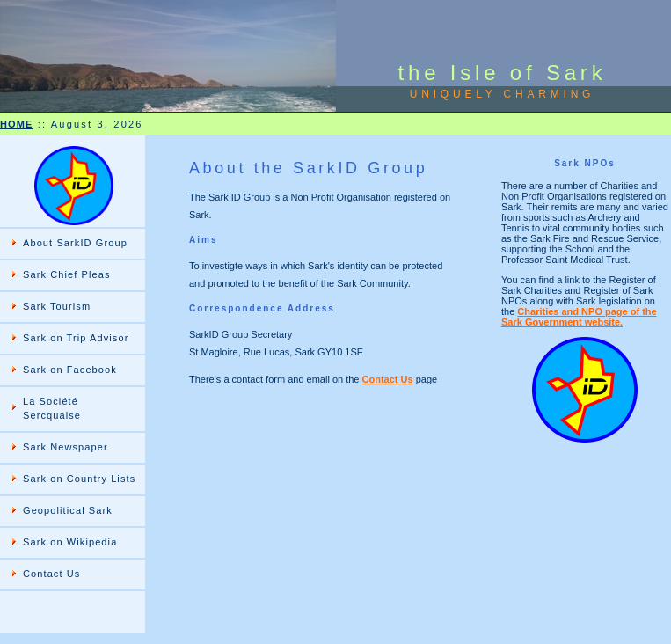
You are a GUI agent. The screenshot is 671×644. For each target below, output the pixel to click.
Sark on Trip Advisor (76, 338)
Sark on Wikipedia (70, 542)
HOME (16, 124)
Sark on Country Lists (79, 479)
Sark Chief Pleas (67, 274)
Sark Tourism (57, 306)
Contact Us (51, 574)
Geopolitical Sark (68, 510)
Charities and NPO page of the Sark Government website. (579, 317)
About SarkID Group (75, 243)
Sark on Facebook (70, 370)
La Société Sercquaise (52, 408)
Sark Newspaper (66, 447)
